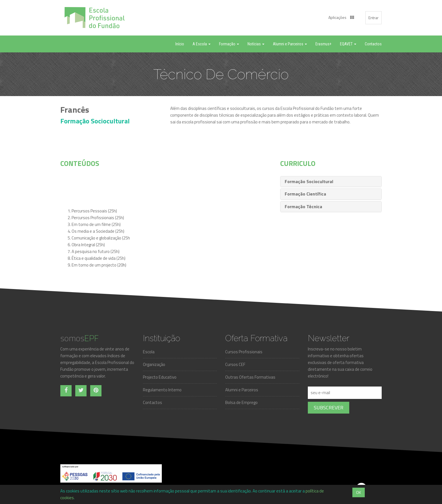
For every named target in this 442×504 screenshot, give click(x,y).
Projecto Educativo (160, 377)
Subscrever (329, 408)
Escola (149, 352)
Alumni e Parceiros (242, 390)
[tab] (331, 182)
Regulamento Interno (162, 390)
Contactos (153, 402)
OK (359, 492)
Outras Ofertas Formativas (250, 377)
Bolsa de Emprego (241, 402)
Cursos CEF (235, 364)
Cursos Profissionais (244, 352)
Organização (154, 364)
